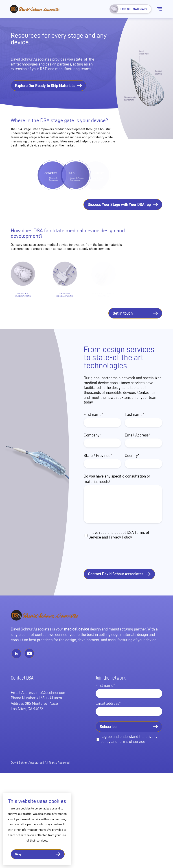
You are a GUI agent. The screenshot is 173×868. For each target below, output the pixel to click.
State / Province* (98, 470)
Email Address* (137, 449)
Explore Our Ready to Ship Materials (45, 86)
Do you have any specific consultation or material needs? (117, 493)
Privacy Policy (120, 551)
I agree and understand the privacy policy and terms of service (129, 753)
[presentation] (120, 569)
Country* (132, 470)
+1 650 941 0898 (49, 712)
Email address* (108, 717)
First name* (93, 428)
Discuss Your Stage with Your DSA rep (119, 204)
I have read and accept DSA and (119, 549)
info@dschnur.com (51, 706)
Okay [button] (18, 854)
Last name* (134, 428)
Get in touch (123, 327)
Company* (92, 449)
